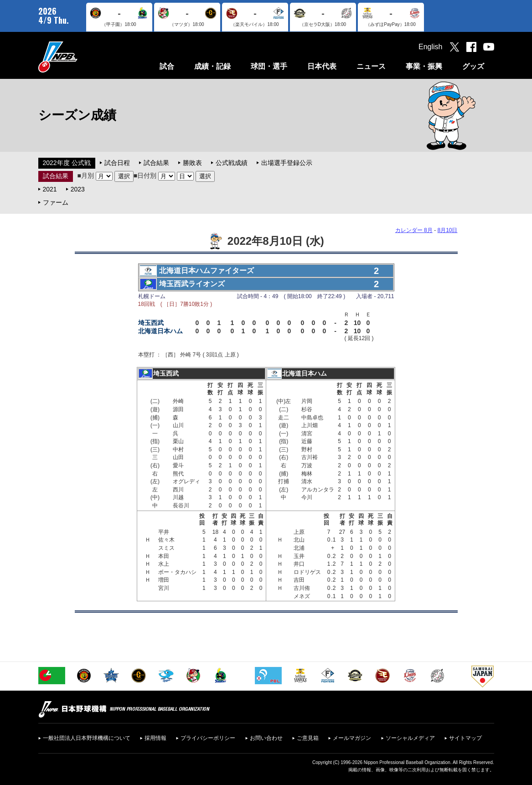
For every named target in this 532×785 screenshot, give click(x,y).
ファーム (56, 202)
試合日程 (117, 163)
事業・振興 (424, 66)
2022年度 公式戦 (67, 163)
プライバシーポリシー (208, 738)
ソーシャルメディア (410, 738)
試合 (167, 66)
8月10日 (447, 230)
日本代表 (322, 66)
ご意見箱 (308, 738)
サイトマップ (465, 738)
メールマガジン (352, 738)
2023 (78, 189)
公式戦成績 (232, 163)
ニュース (371, 66)
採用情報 (155, 738)
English (430, 47)
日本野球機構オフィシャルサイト (81, 57)
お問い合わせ (266, 738)
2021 (50, 189)
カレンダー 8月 (414, 230)
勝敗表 (192, 163)
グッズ (473, 66)
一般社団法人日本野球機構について (87, 738)
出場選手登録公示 (287, 163)
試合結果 (156, 163)
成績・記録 (212, 66)
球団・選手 (269, 66)
